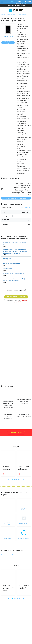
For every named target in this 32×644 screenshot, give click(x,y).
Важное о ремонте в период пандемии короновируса (24, 587)
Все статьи (15, 599)
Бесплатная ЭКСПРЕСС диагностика (6, 468)
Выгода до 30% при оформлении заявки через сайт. (24, 468)
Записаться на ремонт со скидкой (16, 198)
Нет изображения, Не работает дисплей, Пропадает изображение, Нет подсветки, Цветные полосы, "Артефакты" (15, 251)
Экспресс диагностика (8, 416)
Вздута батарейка (8, 268)
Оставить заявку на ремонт (16, 297)
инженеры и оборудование (24, 401)
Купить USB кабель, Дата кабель (12, 263)
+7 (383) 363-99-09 (23, 1)
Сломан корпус (7, 258)
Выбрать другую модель (8, 42)
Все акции (15, 480)
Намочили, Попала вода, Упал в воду (13, 274)
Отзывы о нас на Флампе (9, 555)
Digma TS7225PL (25, 208)
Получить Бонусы (16, 433)
